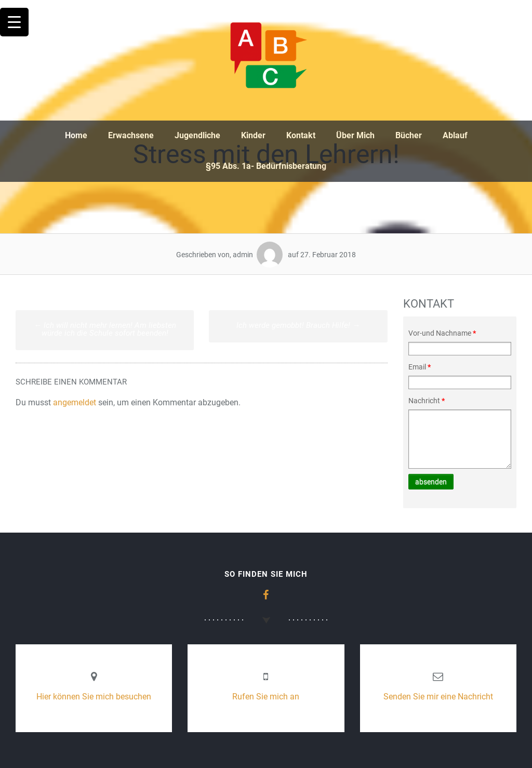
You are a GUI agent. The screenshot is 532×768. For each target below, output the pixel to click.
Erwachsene (131, 135)
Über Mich (355, 135)
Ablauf (455, 135)
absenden (431, 482)
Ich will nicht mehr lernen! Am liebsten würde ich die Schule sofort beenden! (105, 329)
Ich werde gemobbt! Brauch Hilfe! (298, 325)
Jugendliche (197, 135)
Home (76, 135)
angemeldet (75, 402)
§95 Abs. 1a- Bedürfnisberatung (266, 166)
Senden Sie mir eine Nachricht (438, 697)
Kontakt (301, 135)
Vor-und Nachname (442, 333)
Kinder (253, 135)
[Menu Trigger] (14, 22)
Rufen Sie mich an (266, 697)
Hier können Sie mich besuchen (94, 697)
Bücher (409, 135)
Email (420, 367)
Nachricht (427, 401)
